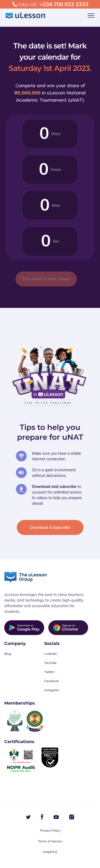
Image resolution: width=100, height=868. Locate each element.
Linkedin (51, 654)
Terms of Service (50, 841)
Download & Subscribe (50, 527)
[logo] (25, 16)
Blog (8, 654)
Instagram (52, 690)
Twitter (49, 672)
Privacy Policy (50, 830)
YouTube (51, 663)
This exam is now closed (46, 279)
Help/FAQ (50, 852)
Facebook (51, 681)
